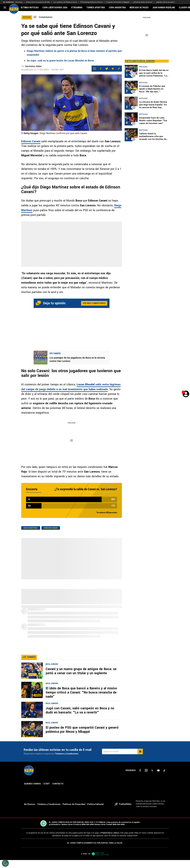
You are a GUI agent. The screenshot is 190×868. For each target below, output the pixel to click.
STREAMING (77, 8)
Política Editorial (95, 804)
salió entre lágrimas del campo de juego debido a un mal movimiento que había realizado (71, 387)
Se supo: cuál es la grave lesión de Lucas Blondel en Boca (60, 61)
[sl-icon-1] (140, 770)
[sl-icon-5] (164, 770)
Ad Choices (30, 804)
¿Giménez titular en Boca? (143, 2)
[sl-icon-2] (146, 770)
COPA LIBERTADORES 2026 (55, 8)
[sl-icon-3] (152, 770)
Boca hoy (19, 2)
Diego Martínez (31, 528)
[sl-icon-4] (158, 770)
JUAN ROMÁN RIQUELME (164, 8)
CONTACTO (58, 784)
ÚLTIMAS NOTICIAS (30, 8)
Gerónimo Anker (34, 66)
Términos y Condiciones (67, 754)
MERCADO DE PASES (139, 8)
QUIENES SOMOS (32, 784)
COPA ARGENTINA (117, 8)
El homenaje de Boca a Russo (92, 2)
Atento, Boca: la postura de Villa (38, 2)
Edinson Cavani (31, 141)
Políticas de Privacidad (74, 804)
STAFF (47, 784)
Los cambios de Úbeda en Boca (65, 2)
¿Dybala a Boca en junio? (165, 2)
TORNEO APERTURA (96, 8)
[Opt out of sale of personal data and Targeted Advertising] (5, 863)
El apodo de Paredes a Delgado (118, 2)
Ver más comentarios (94, 303)
